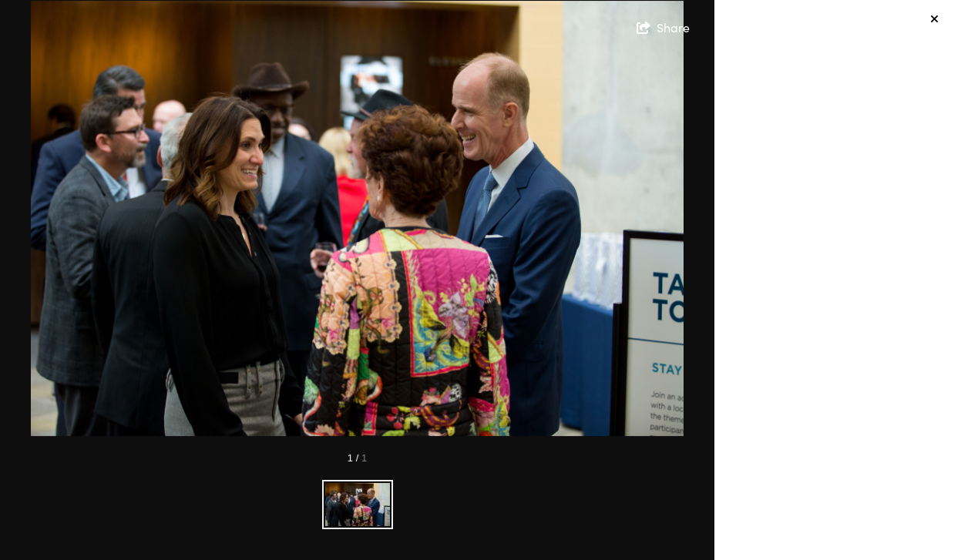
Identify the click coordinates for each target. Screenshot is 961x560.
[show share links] (663, 28)
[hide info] (934, 20)
